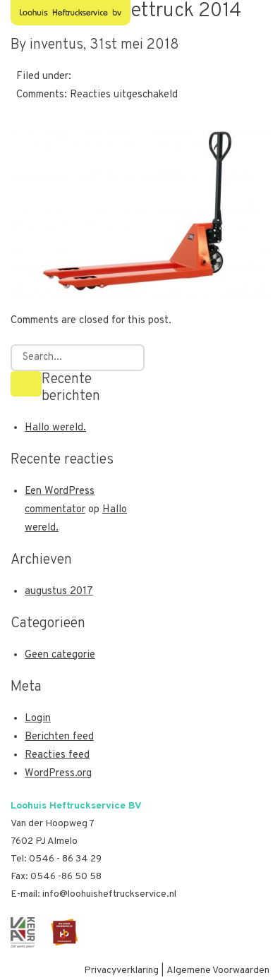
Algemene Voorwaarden (218, 970)
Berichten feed (59, 737)
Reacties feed (57, 755)
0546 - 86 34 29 (65, 859)
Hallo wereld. (55, 428)
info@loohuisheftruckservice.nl (109, 894)
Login (38, 719)
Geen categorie (60, 655)
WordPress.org (58, 774)
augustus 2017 (59, 592)
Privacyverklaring (121, 970)
